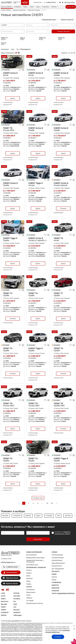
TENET (3, 607)
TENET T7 (4, 39)
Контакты (54, 7)
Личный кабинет (12, 572)
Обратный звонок (12, 578)
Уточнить (63, 208)
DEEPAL (4, 615)
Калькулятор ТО (57, 566)
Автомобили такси (32, 565)
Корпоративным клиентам (35, 603)
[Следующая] (57, 503)
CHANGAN (5, 612)
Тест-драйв (30, 601)
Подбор (29, 584)
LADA (3, 593)
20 (52, 503)
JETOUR (16, 593)
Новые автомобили (6, 7)
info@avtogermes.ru (8, 562)
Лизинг (28, 595)
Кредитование (31, 592)
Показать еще (38, 498)
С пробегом (18, 7)
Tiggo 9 (22, 39)
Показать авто (63, 31)
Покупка (29, 570)
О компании (46, 7)
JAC (15, 607)
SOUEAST (17, 612)
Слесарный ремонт (58, 558)
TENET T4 (61, 39)
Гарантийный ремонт (58, 563)
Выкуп (28, 576)
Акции (38, 7)
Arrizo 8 (4, 44)
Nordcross (5, 601)
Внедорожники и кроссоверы (35, 558)
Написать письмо (12, 584)
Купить (13, 98)
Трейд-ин (29, 598)
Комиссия (29, 578)
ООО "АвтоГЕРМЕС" (14, 621)
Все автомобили (31, 555)
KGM (15, 604)
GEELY (3, 599)
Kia (15, 601)
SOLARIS (17, 596)
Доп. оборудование (58, 569)
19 (47, 503)
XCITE (3, 596)
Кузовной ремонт (57, 560)
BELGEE (4, 604)
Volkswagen (18, 615)
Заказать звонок (71, 7)
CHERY (4, 610)
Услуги (32, 7)
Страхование (30, 590)
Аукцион (29, 573)
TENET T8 (42, 39)
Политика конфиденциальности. (35, 635)
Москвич (17, 610)
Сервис (25, 7)
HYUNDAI (17, 599)
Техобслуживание (57, 555)
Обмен (28, 581)
